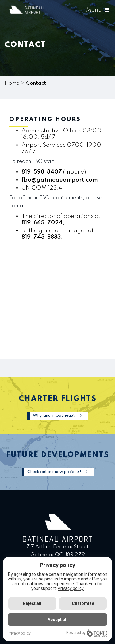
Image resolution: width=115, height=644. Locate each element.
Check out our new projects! (54, 472)
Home (12, 83)
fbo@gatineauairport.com (60, 180)
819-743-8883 (41, 237)
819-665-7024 (42, 223)
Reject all (32, 603)
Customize (83, 603)
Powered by (87, 633)
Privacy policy (71, 588)
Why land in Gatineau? (54, 416)
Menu (98, 10)
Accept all (57, 620)
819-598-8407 (42, 172)
